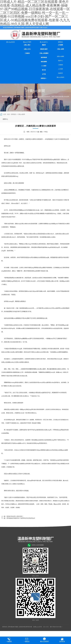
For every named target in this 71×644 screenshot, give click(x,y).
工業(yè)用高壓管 (44, 53)
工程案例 (27, 53)
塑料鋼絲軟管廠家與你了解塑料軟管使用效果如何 (21, 518)
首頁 (8, 114)
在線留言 (60, 73)
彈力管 (44, 70)
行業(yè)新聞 (61, 49)
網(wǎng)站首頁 (11, 42)
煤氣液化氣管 (44, 49)
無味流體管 (44, 62)
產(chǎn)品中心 (44, 42)
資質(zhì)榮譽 (61, 56)
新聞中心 (5, 119)
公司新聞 (60, 45)
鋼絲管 (44, 45)
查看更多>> (44, 78)
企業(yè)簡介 (27, 45)
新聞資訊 (60, 42)
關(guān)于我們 (27, 42)
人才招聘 (60, 69)
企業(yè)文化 (27, 49)
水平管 (44, 74)
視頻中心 (60, 61)
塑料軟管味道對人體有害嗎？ (15, 516)
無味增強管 (44, 57)
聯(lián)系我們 (60, 77)
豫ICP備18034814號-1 (56, 627)
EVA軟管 (44, 66)
